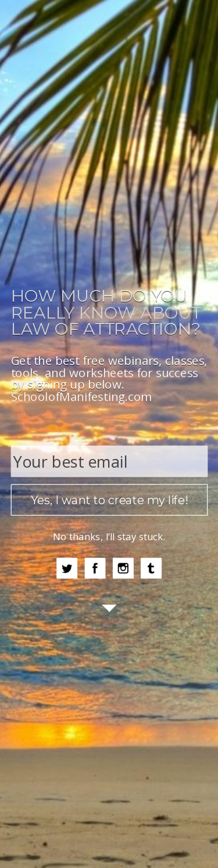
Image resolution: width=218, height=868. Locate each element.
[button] (109, 312)
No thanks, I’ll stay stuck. (109, 536)
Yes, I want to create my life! (109, 500)
